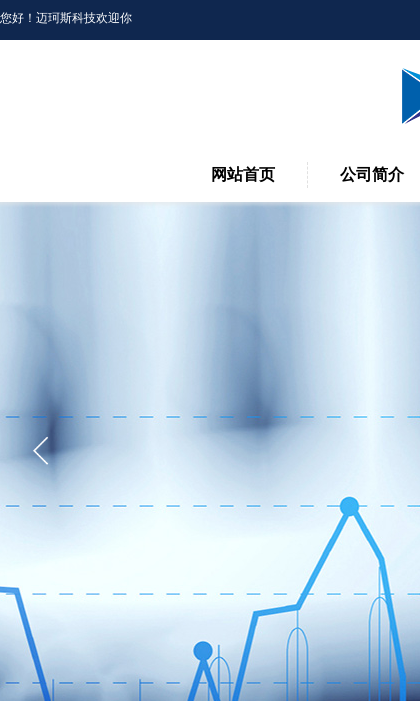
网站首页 (243, 174)
